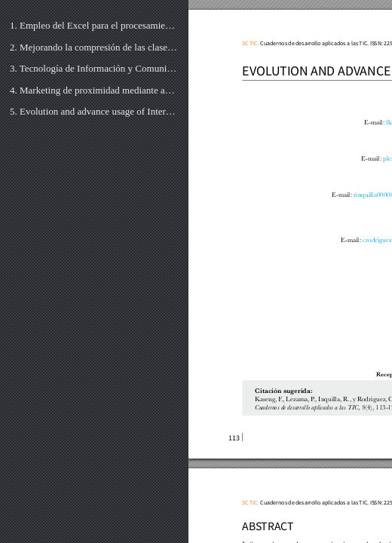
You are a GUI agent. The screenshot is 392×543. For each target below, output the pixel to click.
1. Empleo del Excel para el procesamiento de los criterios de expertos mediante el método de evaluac (94, 25)
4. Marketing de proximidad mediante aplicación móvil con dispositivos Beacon (94, 90)
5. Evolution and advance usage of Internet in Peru (94, 111)
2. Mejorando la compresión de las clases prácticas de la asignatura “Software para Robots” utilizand (94, 47)
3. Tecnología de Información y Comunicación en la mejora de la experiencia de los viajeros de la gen (94, 68)
